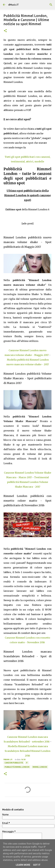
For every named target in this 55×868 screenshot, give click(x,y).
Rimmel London (40, 767)
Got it (37, 865)
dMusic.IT (13, 5)
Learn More (23, 865)
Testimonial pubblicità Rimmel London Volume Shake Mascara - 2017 (28, 482)
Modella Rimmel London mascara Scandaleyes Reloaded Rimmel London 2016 (27, 751)
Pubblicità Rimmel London (17, 767)
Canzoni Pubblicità (14, 763)
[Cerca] (51, 5)
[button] (5, 31)
